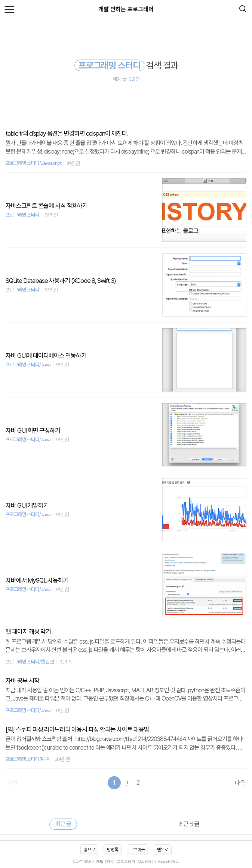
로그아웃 (138, 850)
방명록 (113, 850)
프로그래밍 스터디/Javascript (33, 163)
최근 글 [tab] (63, 824)
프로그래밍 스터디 (22, 215)
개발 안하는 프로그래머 (126, 9)
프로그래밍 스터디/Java (28, 365)
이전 (12, 783)
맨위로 (163, 850)
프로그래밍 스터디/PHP (27, 759)
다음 (240, 783)
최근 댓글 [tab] (189, 824)
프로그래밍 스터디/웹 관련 (30, 662)
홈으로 (89, 850)
